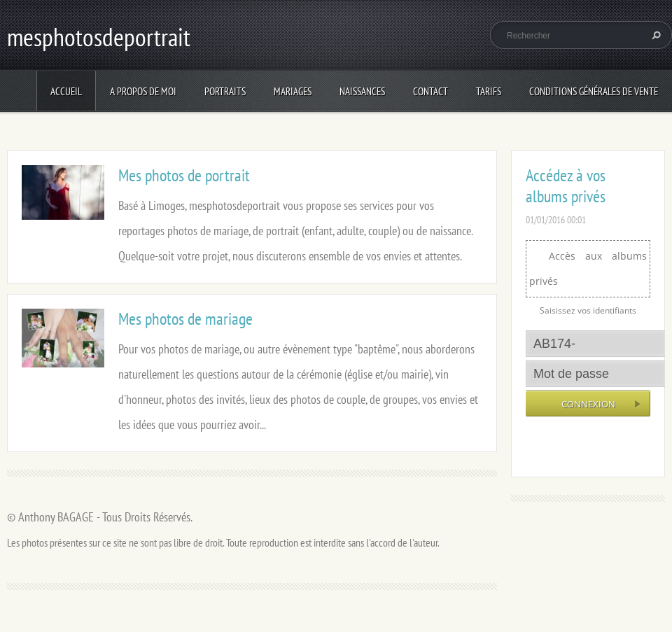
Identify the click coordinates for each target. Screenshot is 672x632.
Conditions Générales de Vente (594, 91)
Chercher (654, 35)
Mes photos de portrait (184, 175)
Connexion (588, 404)
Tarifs (489, 91)
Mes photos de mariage (185, 319)
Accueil (66, 91)
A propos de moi (143, 91)
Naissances (362, 91)
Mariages (293, 91)
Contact (430, 91)
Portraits (225, 91)
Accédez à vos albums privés (566, 186)
